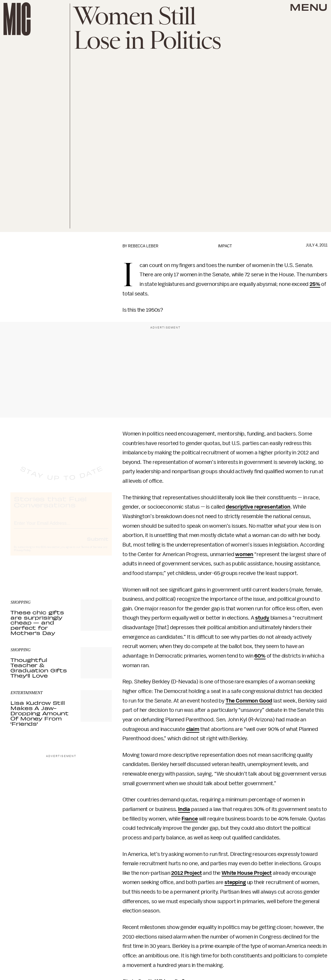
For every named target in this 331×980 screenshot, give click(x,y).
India (184, 809)
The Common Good (249, 701)
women (244, 554)
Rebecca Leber (143, 246)
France (190, 819)
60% (260, 656)
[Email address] (61, 528)
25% (315, 284)
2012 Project (186, 873)
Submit (98, 544)
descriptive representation (258, 507)
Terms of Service (92, 552)
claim (193, 729)
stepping (235, 882)
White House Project (247, 873)
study (262, 618)
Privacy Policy (22, 556)
